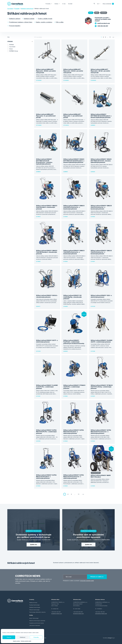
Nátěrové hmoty (33, 603)
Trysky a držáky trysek (45, 19)
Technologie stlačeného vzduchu (37, 612)
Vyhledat (95, 4)
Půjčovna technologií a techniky (37, 621)
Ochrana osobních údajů (26, 641)
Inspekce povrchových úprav (37, 623)
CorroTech (12, 47)
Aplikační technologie (35, 607)
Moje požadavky (107, 4)
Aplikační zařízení (15, 19)
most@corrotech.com (104, 23)
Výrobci (10, 42)
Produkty (48, 4)
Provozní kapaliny (15, 26)
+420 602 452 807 (103, 26)
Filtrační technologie (34, 610)
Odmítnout (22, 637)
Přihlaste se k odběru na (97, 577)
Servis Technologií (34, 618)
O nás (64, 4)
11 (110, 37)
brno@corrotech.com (78, 614)
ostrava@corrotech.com (101, 614)
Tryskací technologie (34, 605)
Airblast (11, 45)
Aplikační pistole (29, 19)
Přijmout (9, 637)
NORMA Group (14, 51)
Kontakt (70, 4)
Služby (56, 4)
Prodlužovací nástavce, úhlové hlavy (21, 22)
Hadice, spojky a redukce (44, 22)
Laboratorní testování (35, 625)
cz (98, 4)
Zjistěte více (34, 545)
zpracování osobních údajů (87, 581)
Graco (11, 49)
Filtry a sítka (60, 22)
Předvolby (36, 637)
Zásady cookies (16, 641)
